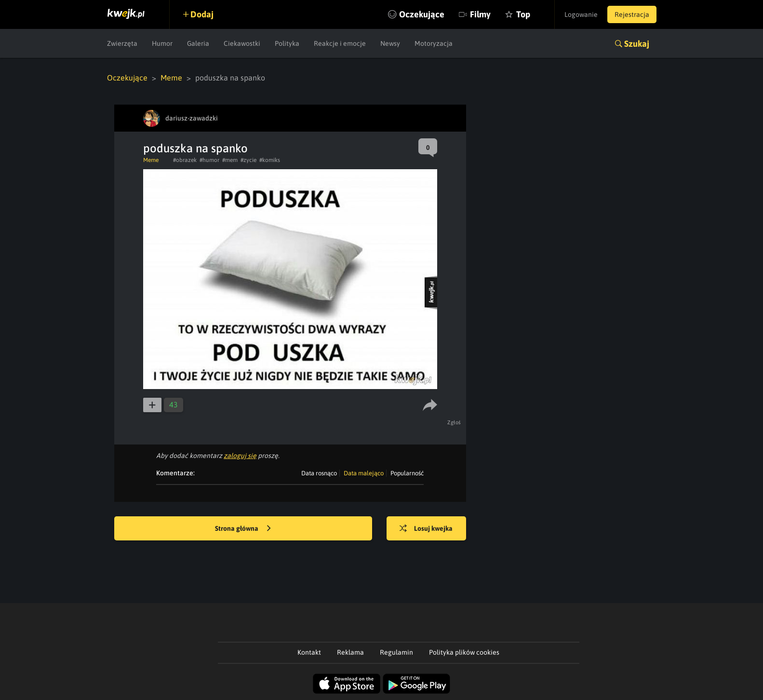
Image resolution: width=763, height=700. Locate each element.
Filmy (480, 14)
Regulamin (396, 652)
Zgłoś (454, 422)
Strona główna (243, 529)
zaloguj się (240, 456)
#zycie (248, 160)
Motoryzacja (434, 43)
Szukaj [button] (637, 44)
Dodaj (202, 14)
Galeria (198, 43)
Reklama (350, 652)
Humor (162, 43)
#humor (209, 160)
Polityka (287, 43)
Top (523, 14)
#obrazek (185, 160)
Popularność (407, 473)
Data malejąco (364, 473)
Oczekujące (422, 14)
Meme (171, 78)
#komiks (270, 160)
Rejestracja (632, 14)
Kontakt (309, 652)
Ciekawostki (242, 43)
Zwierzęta (122, 43)
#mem (230, 160)
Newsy (390, 43)
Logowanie (581, 14)
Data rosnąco (319, 473)
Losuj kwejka (426, 529)
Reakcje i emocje (340, 43)
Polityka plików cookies (464, 652)
